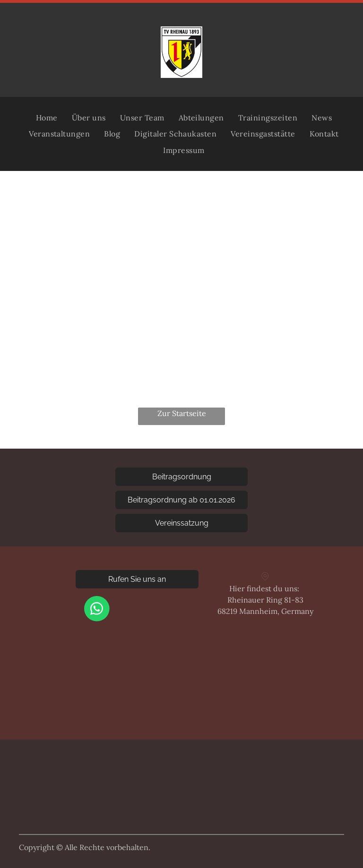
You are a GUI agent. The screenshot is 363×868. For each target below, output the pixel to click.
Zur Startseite (182, 413)
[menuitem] (47, 118)
